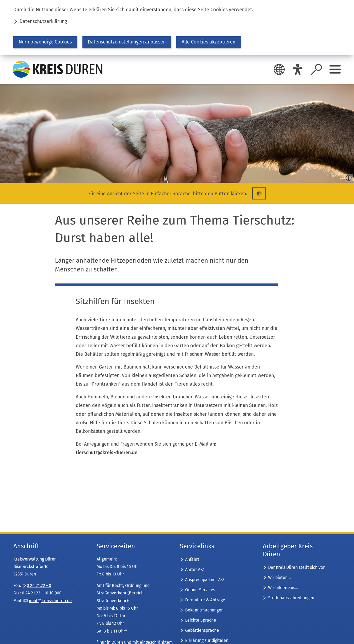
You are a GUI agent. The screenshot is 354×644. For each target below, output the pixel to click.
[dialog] (177, 27)
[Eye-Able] (298, 69)
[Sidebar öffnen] (335, 69)
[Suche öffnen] (316, 69)
